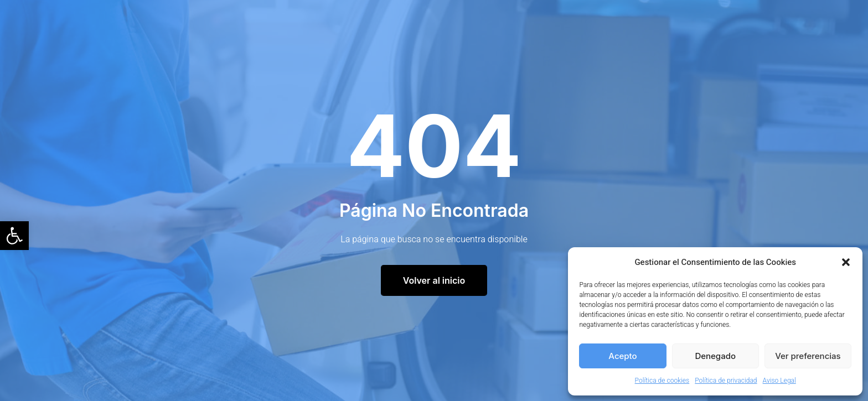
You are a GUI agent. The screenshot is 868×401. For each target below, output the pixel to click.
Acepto (622, 356)
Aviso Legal (779, 381)
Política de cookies (662, 381)
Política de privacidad (726, 381)
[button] (14, 236)
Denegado (715, 356)
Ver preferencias (808, 356)
